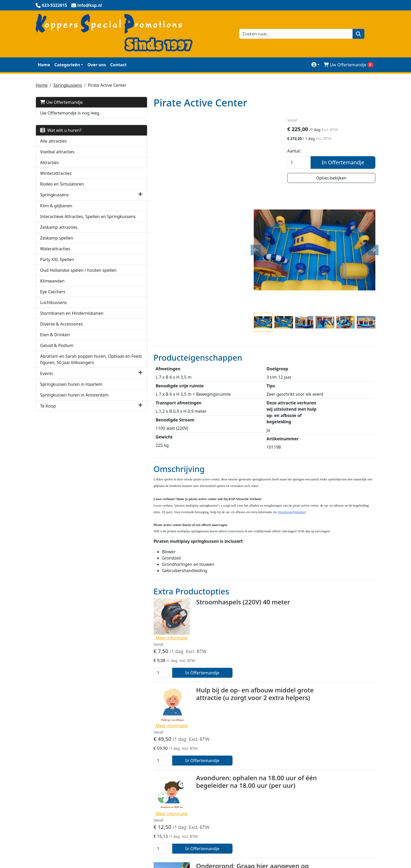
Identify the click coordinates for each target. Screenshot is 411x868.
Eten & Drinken (55, 347)
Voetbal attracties (57, 152)
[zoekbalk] (294, 34)
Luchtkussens (53, 315)
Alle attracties (53, 141)
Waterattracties (55, 255)
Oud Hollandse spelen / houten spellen (71, 280)
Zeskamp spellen (57, 244)
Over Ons (275, 753)
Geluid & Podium (57, 358)
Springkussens (67, 85)
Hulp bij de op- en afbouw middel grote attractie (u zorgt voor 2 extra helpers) (224, 581)
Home (44, 65)
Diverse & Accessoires (61, 337)
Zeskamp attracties (59, 234)
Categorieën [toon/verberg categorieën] (67, 65)
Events (47, 392)
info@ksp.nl (84, 848)
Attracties (49, 162)
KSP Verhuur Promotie (173, 764)
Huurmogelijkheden (286, 785)
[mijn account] (315, 65)
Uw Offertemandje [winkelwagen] (348, 65)
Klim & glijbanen (56, 206)
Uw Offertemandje (61, 102)
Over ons (97, 65)
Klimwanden (52, 294)
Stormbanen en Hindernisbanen (72, 326)
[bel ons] (51, 5)
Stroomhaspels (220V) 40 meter (212, 526)
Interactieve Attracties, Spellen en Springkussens (73, 220)
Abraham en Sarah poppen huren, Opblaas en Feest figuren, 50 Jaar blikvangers (74, 375)
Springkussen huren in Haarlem (71, 403)
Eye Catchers (53, 304)
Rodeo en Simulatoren (62, 184)
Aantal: (302, 152)
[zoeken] (357, 34)
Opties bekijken (335, 179)
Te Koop (48, 425)
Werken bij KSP (281, 795)
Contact (118, 65)
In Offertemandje (347, 163)
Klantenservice (281, 764)
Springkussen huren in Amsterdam (74, 414)
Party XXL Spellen (57, 266)
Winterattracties (56, 173)
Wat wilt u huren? (61, 130)
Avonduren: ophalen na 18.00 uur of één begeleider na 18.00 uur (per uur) (226, 633)
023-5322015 (51, 848)
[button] (109, 195)
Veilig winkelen (166, 753)
